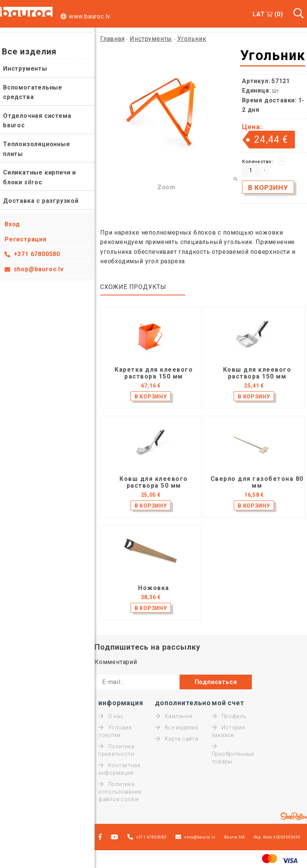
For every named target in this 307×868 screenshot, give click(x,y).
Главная (112, 39)
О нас (111, 716)
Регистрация (26, 239)
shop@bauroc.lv (39, 269)
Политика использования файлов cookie (120, 792)
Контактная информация (119, 769)
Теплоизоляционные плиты (37, 149)
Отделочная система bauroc (37, 121)
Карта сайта (177, 739)
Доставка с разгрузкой (41, 201)
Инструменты (25, 69)
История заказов (229, 731)
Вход (12, 224)
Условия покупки (115, 731)
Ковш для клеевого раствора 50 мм (154, 482)
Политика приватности (116, 750)
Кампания (174, 716)
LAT (259, 14)
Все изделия (176, 727)
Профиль (229, 716)
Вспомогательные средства (33, 92)
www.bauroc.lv (90, 16)
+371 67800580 (37, 254)
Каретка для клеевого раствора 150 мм (154, 373)
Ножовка (154, 588)
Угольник (192, 39)
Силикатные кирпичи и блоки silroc (40, 177)
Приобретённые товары (233, 754)
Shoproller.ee (294, 816)
